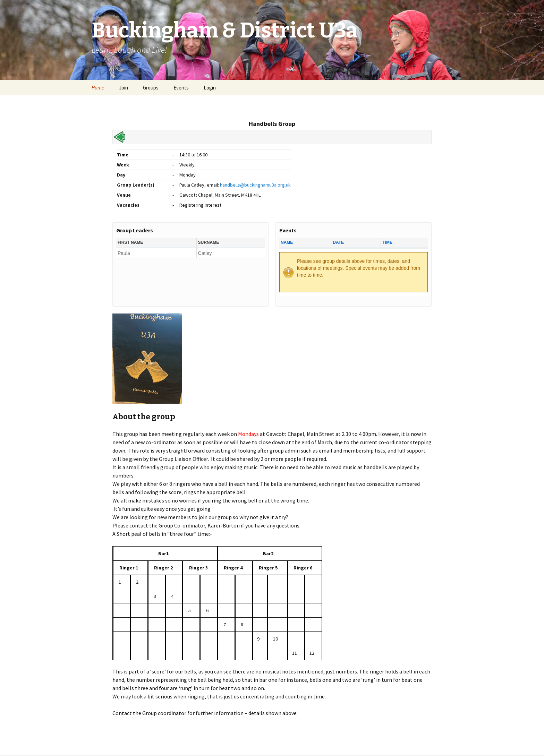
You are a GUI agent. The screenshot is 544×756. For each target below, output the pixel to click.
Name (287, 242)
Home (98, 88)
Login (210, 88)
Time (387, 242)
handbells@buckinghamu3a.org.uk (255, 185)
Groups (151, 88)
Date (338, 242)
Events (181, 88)
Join (124, 88)
